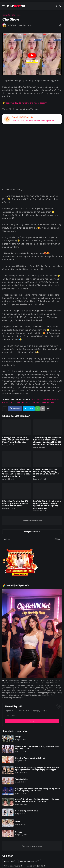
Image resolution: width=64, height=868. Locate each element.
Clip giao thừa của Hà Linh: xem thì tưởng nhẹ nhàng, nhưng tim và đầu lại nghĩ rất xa (46, 473)
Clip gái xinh (17, 15)
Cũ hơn (58, 539)
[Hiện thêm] (48, 409)
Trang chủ (6, 15)
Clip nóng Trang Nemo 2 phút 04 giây (31, 758)
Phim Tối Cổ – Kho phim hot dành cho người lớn (33, 121)
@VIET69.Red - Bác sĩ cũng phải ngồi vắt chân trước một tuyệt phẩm (37, 748)
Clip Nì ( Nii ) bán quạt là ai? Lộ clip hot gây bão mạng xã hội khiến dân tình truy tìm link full (37, 800)
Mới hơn (7, 539)
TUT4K (18, 737)
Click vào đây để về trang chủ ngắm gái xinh (26, 103)
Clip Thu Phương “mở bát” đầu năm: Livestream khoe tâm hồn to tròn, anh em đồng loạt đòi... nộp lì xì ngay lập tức (17, 473)
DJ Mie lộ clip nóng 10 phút (26, 811)
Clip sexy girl (7, 402)
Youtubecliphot (22, 779)
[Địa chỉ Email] (32, 716)
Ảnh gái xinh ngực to (13, 866)
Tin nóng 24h (19, 402)
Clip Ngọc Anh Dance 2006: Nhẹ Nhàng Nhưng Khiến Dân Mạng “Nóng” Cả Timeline (16, 440)
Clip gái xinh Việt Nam (50, 399)
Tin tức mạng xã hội (33, 402)
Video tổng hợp (48, 402)
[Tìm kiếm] (61, 6)
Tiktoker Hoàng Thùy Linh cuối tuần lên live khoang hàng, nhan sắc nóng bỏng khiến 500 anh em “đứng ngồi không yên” (47, 441)
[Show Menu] (3, 6)
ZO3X (18, 821)
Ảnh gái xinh (10, 861)
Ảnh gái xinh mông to (30, 861)
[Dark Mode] (56, 6)
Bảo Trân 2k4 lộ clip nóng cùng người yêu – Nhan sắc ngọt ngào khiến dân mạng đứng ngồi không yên (47, 505)
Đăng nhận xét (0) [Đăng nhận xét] (32, 532)
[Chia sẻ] (60, 25)
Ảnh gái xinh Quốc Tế (36, 866)
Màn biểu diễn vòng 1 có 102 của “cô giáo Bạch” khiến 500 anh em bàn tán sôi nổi (16, 503)
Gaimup (18, 832)
